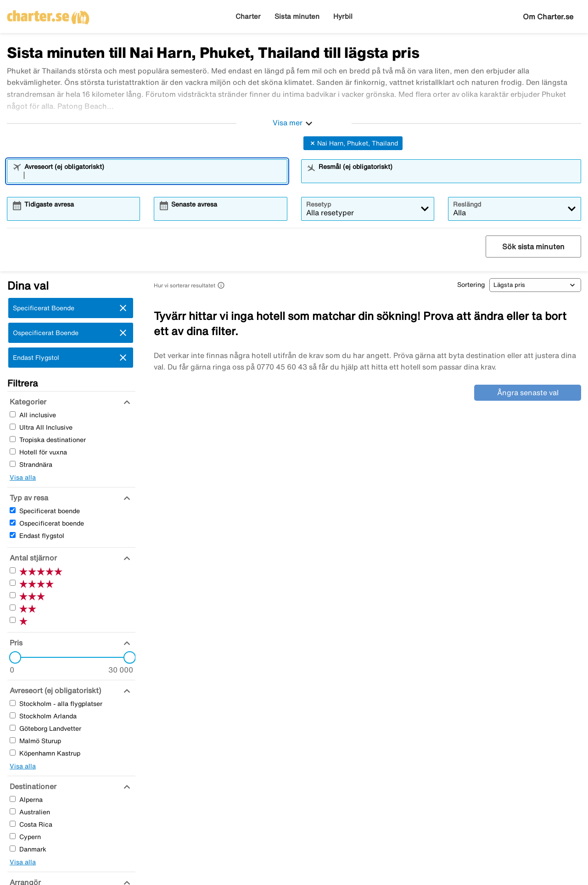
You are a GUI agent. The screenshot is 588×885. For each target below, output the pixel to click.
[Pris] (15, 643)
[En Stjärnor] (13, 620)
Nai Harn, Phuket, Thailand (353, 143)
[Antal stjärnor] (32, 558)
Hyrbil (343, 16)
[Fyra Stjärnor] (13, 583)
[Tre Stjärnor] (13, 595)
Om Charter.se (548, 17)
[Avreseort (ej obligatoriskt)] (54, 690)
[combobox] (153, 175)
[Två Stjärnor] (13, 608)
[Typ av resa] (28, 498)
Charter (248, 16)
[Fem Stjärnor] (13, 570)
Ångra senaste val (528, 392)
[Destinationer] (32, 786)
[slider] (12, 657)
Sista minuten (297, 16)
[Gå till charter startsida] (48, 14)
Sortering (471, 285)
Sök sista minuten (533, 246)
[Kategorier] (27, 402)
